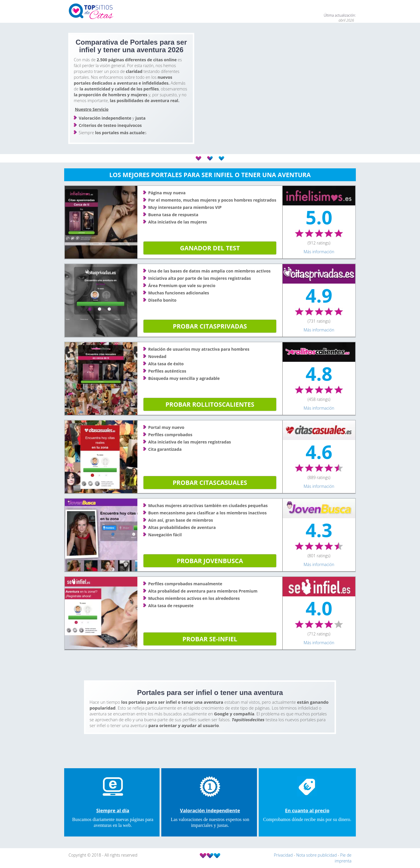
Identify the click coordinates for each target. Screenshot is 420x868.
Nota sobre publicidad (317, 855)
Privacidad (284, 855)
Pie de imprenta (343, 858)
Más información (319, 252)
